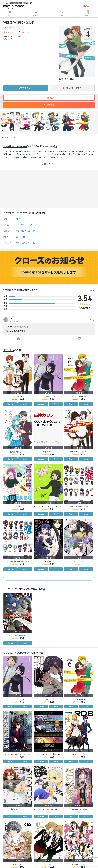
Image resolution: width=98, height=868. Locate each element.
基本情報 (5, 138)
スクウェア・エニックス (25, 225)
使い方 (86, 6)
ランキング (36, 13)
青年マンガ (21, 237)
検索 (62, 13)
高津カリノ (9, 28)
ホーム (10, 13)
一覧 (90, 290)
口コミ (13, 138)
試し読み (49, 98)
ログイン (88, 13)
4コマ (35, 243)
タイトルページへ (49, 164)
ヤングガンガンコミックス (26, 231)
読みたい (10, 404)
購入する (49, 105)
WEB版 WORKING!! (15, 146)
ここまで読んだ (26, 88)
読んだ (25, 404)
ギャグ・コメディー (23, 243)
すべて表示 (49, 577)
